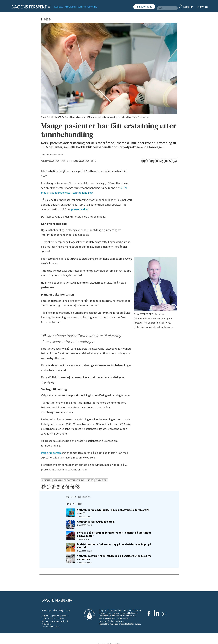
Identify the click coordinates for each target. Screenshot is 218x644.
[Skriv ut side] (170, 161)
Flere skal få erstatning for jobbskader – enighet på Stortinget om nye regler (114, 534)
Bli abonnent (144, 7)
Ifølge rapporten (51, 453)
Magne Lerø (64, 610)
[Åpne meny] (202, 7)
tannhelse (101, 480)
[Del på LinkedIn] (152, 161)
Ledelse (59, 7)
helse (90, 480)
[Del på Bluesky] (166, 161)
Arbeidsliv (70, 7)
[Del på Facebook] (143, 161)
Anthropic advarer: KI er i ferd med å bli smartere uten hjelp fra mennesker (114, 558)
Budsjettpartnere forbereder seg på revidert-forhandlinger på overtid (114, 546)
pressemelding (80, 209)
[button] (71, 497)
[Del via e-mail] (157, 161)
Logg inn (188, 7)
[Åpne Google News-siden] (175, 161)
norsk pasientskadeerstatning (69, 480)
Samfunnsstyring (87, 7)
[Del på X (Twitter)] (148, 161)
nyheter (46, 480)
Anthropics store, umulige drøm (96, 522)
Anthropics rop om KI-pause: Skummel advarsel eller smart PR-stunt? (114, 512)
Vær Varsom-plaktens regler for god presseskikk (120, 612)
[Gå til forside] (30, 7)
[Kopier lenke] (161, 161)
